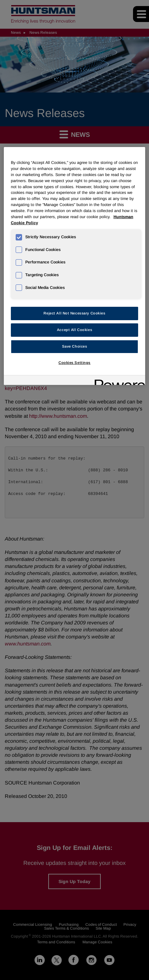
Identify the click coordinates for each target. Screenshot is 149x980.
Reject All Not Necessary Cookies (74, 313)
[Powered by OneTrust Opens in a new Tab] (118, 381)
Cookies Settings (74, 363)
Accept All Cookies (74, 330)
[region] (75, 266)
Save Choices (75, 346)
